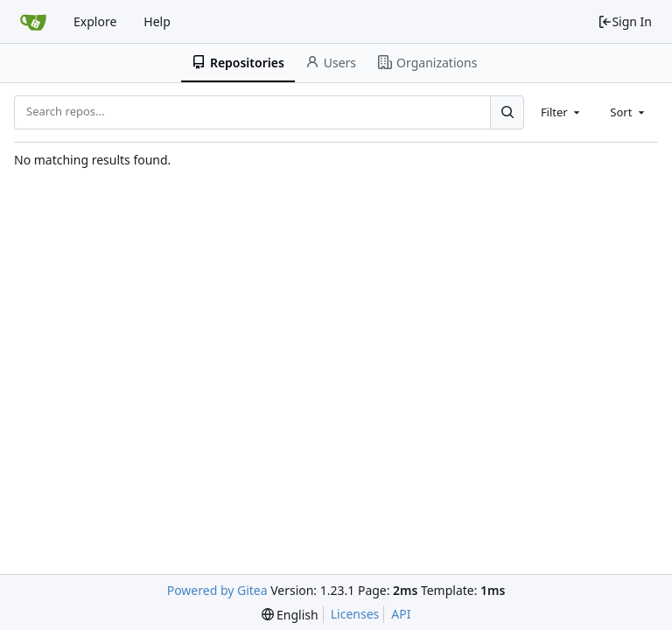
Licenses (355, 614)
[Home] (33, 22)
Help (157, 21)
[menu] (290, 615)
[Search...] (507, 112)
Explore (95, 21)
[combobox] (562, 112)
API (401, 614)
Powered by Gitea (217, 590)
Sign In (625, 21)
